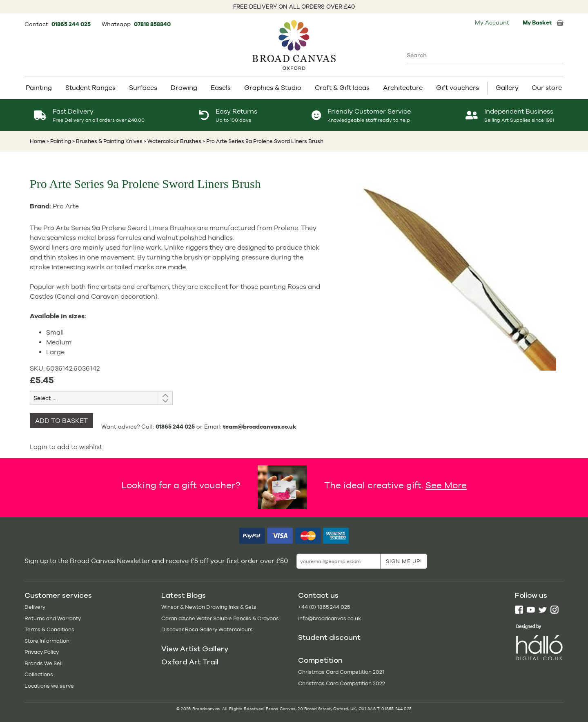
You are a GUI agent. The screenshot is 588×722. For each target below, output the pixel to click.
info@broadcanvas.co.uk (330, 618)
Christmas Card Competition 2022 (342, 683)
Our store (547, 88)
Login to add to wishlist (66, 447)
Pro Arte (66, 206)
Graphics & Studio (273, 88)
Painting (39, 88)
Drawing (184, 88)
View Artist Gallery (195, 649)
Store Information (47, 641)
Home (38, 141)
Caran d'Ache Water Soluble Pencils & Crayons (220, 618)
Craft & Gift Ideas (342, 88)
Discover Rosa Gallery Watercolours (207, 629)
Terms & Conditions (49, 629)
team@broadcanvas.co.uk (260, 427)
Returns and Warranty (53, 618)
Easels (221, 88)
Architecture (403, 88)
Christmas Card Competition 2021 (341, 672)
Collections (39, 674)
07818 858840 (152, 24)
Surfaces (143, 88)
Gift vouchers (458, 88)
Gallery (507, 88)
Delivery (35, 607)
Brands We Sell (43, 663)
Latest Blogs (184, 595)
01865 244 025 (72, 24)
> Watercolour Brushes (172, 141)
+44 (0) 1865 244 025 (324, 607)
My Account (492, 22)
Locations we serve (49, 686)
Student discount (329, 637)
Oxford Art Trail (190, 662)
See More (446, 485)
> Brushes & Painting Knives (107, 141)
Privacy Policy (42, 652)
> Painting (59, 141)
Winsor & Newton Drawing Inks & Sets (209, 607)
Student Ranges (90, 88)
